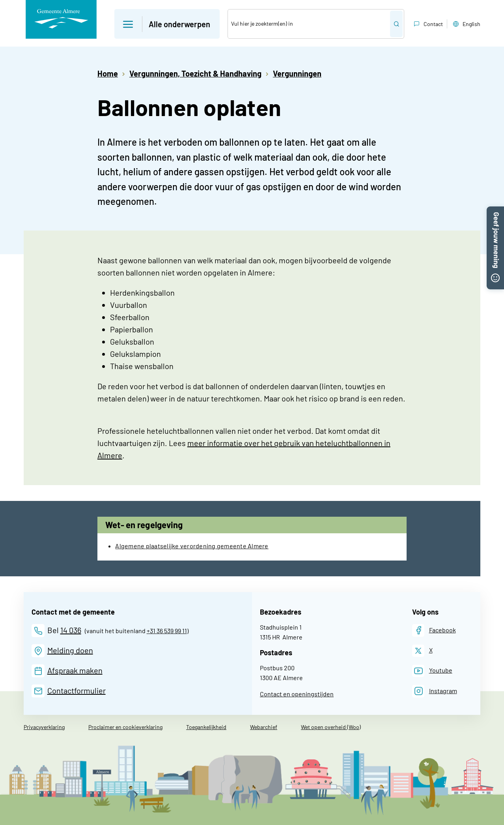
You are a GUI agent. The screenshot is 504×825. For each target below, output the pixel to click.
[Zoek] (309, 24)
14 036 (71, 630)
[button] (495, 211)
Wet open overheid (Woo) (331, 727)
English (466, 24)
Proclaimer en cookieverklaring (125, 727)
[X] (422, 651)
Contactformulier (77, 690)
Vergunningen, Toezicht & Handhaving (195, 73)
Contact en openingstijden (297, 694)
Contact (427, 24)
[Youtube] (432, 671)
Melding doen (70, 650)
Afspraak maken (75, 670)
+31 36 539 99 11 (167, 631)
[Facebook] (434, 630)
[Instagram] (435, 691)
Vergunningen (297, 73)
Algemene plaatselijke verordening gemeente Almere (192, 546)
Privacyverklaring (44, 727)
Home (108, 73)
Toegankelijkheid (206, 727)
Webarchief (264, 727)
